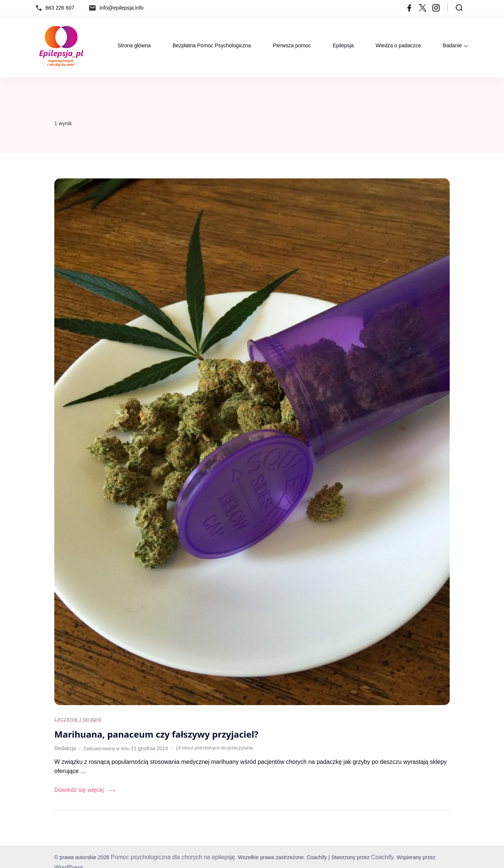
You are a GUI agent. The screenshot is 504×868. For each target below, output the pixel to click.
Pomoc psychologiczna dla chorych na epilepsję (167, 860)
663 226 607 (60, 8)
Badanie (452, 45)
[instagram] (436, 8)
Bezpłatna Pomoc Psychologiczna (212, 45)
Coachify (368, 860)
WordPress (434, 860)
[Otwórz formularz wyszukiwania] (459, 8)
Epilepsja (343, 45)
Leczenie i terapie (76, 724)
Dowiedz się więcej (76, 793)
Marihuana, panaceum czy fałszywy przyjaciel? (160, 739)
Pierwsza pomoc (292, 45)
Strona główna (134, 45)
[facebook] (409, 8)
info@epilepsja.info (121, 8)
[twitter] (423, 8)
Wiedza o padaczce (398, 45)
